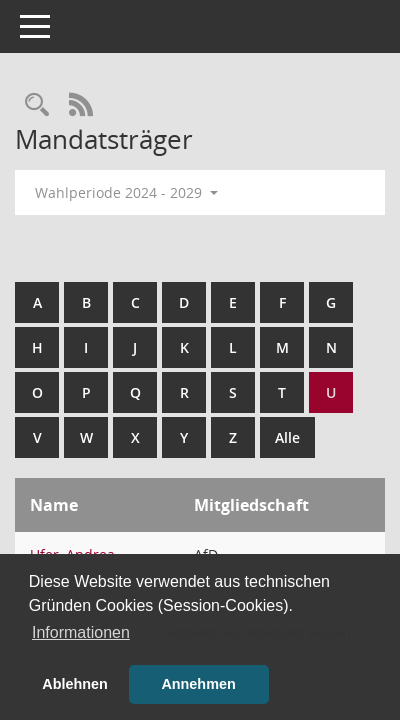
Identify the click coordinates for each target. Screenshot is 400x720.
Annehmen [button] (198, 684)
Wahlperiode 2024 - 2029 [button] (126, 192)
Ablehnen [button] (75, 684)
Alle (287, 437)
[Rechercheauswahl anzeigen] (37, 105)
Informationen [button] (81, 632)
